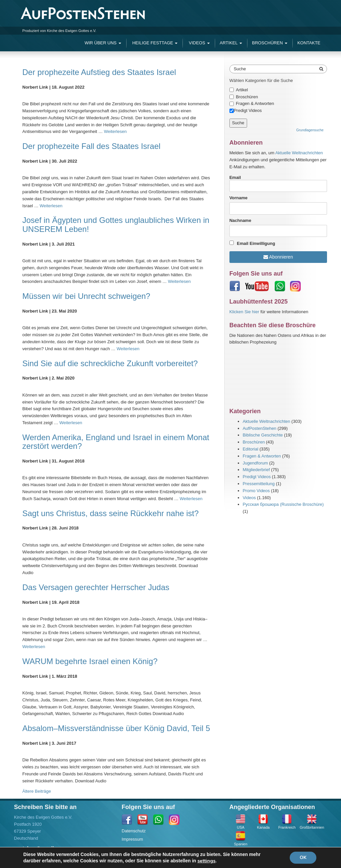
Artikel (231, 43)
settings (206, 861)
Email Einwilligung (256, 243)
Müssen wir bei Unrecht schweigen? (86, 296)
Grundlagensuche (310, 130)
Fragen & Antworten (255, 103)
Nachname (240, 220)
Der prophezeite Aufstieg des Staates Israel (99, 72)
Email (278, 184)
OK (303, 858)
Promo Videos (256, 491)
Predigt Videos (257, 477)
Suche (240, 69)
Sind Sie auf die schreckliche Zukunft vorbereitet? (110, 363)
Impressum (132, 839)
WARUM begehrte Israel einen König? (90, 661)
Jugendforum (255, 463)
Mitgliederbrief (256, 470)
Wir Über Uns (103, 43)
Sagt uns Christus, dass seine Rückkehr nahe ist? (111, 513)
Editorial (251, 449)
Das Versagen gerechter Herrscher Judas (96, 587)
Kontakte (309, 43)
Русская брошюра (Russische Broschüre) (283, 504)
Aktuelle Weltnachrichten (299, 153)
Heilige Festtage (155, 43)
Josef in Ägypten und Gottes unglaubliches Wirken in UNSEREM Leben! (116, 224)
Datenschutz (134, 831)
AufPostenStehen (260, 428)
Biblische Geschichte (263, 435)
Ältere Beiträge (37, 791)
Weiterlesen (115, 131)
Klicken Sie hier (244, 312)
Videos (198, 43)
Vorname (239, 198)
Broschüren (270, 43)
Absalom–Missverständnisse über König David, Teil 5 (116, 728)
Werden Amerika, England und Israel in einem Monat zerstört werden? (116, 442)
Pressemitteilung (259, 484)
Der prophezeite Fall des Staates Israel (91, 146)
